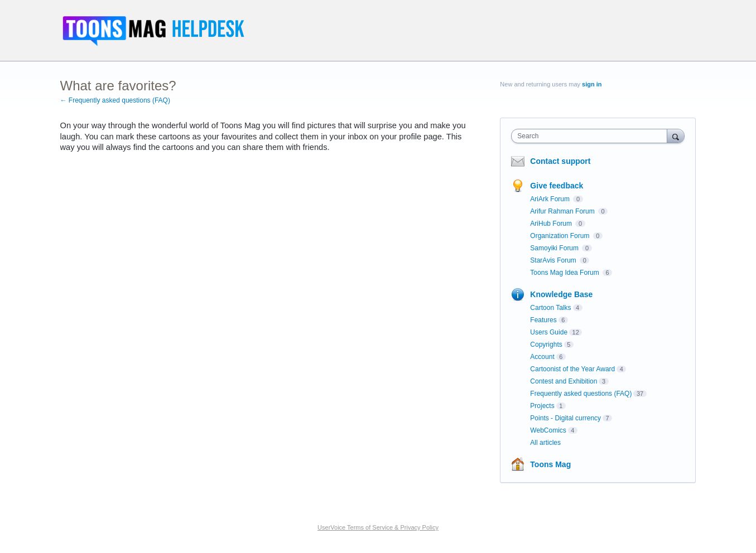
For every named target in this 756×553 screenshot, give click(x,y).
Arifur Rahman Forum (563, 211)
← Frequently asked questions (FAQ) (115, 100)
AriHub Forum (552, 224)
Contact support (560, 161)
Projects (542, 406)
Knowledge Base (561, 294)
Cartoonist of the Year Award (572, 369)
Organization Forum (560, 236)
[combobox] (592, 136)
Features (543, 320)
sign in (592, 84)
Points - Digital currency (565, 418)
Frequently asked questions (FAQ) (581, 394)
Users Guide (549, 332)
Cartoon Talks (550, 308)
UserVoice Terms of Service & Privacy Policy (378, 527)
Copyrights (546, 345)
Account (542, 357)
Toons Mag (550, 464)
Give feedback (557, 186)
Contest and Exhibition (564, 381)
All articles (545, 443)
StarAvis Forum (554, 260)
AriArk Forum (551, 199)
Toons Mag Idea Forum (565, 273)
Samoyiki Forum (555, 248)
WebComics (548, 430)
